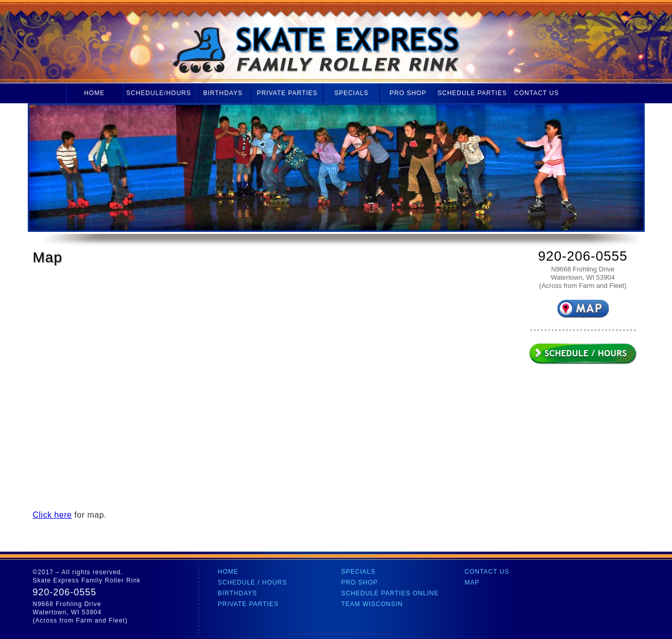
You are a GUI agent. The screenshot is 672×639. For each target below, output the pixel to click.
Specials (351, 93)
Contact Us (537, 93)
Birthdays (223, 93)
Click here (52, 515)
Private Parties (287, 93)
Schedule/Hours (158, 93)
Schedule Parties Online (390, 593)
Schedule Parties (472, 93)
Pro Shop (408, 93)
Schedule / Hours (253, 582)
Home (95, 93)
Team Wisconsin (372, 604)
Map (472, 582)
